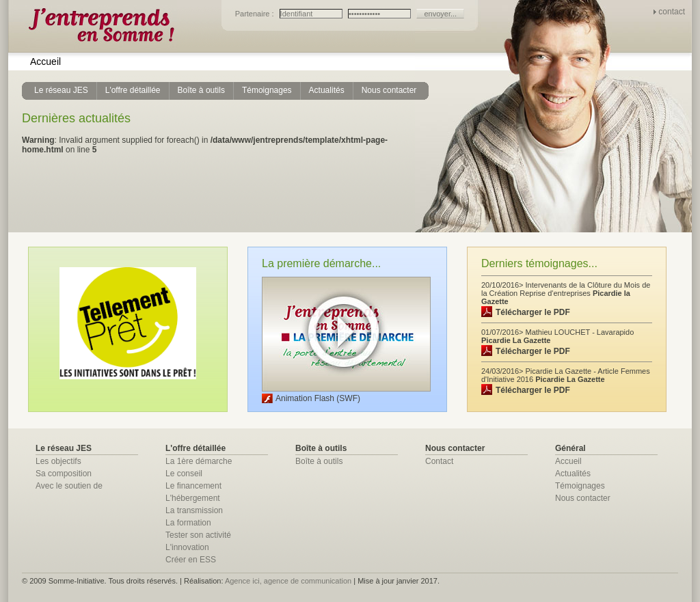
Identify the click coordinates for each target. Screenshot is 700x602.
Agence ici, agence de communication (288, 581)
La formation (188, 523)
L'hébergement (193, 498)
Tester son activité (198, 535)
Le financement (193, 486)
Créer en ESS (191, 560)
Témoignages (580, 486)
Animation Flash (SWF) (318, 398)
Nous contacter (583, 498)
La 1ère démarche (199, 461)
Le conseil (184, 474)
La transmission (194, 510)
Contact (439, 461)
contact (672, 12)
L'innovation (187, 547)
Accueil (45, 61)
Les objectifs (58, 461)
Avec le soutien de (69, 486)
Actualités (573, 474)
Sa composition (64, 474)
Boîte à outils (319, 461)
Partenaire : (256, 14)
